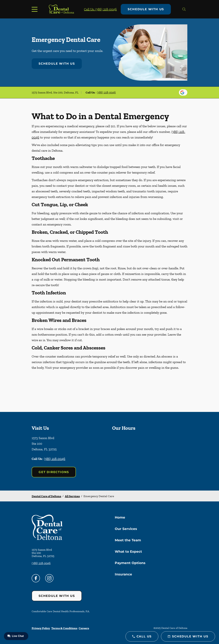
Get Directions (54, 472)
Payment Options (130, 563)
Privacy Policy (41, 628)
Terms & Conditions (64, 628)
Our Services (126, 529)
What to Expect (128, 552)
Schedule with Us (146, 9)
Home (120, 517)
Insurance (123, 574)
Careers (84, 628)
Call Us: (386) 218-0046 (100, 9)
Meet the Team (128, 540)
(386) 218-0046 (106, 92)
